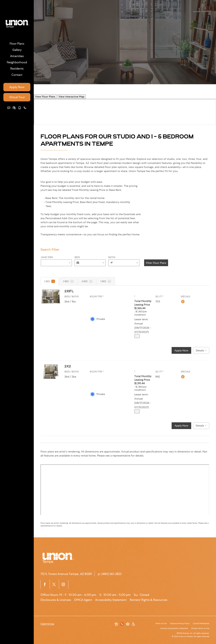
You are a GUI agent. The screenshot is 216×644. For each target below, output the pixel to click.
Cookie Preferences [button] (201, 623)
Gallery (17, 50)
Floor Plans (17, 44)
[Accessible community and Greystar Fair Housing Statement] (133, 624)
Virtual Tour (17, 97)
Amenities (17, 56)
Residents (17, 68)
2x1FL (69, 291)
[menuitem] (17, 44)
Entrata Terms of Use (200, 628)
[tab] (50, 281)
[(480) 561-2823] (25, 108)
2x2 (68, 366)
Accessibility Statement (111, 600)
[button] (9, 108)
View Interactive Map (71, 97)
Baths (112, 257)
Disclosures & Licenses (56, 600)
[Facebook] (45, 584)
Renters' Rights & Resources (149, 600)
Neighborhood (17, 62)
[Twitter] (54, 584)
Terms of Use (161, 623)
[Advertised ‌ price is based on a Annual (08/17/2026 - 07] (137, 336)
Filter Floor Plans (156, 263)
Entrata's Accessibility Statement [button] (174, 628)
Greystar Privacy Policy (180, 623)
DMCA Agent (83, 600)
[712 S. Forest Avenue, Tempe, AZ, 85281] (66, 574)
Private (101, 319)
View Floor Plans (45, 97)
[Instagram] (64, 584)
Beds (77, 257)
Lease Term (47, 257)
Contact (17, 75)
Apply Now (17, 87)
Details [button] (201, 350)
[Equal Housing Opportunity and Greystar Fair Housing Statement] (128, 624)
